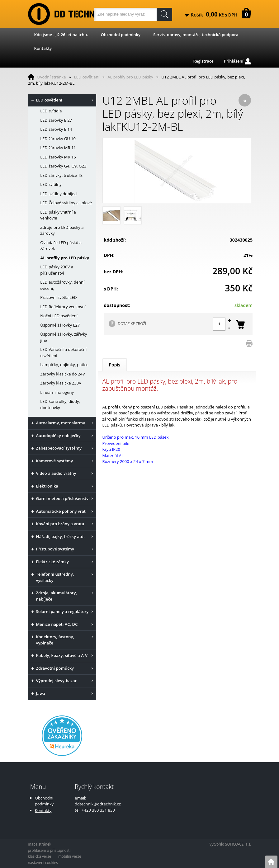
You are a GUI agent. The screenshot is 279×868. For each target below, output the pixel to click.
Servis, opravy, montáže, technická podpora (196, 35)
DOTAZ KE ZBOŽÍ (132, 323)
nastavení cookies (43, 862)
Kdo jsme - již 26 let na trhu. (61, 35)
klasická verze (40, 856)
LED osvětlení (87, 77)
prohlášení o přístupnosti (49, 850)
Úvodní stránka (52, 77)
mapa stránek (40, 844)
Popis (115, 365)
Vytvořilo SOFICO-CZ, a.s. (230, 844)
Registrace (203, 61)
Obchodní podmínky (121, 35)
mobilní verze (70, 856)
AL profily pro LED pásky (130, 77)
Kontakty (43, 48)
